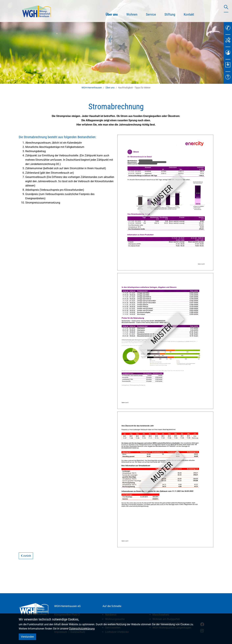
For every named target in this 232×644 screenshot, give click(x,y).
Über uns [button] (114, 14)
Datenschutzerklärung (82, 629)
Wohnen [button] (132, 14)
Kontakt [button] (189, 14)
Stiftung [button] (170, 14)
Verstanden (27, 637)
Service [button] (151, 14)
